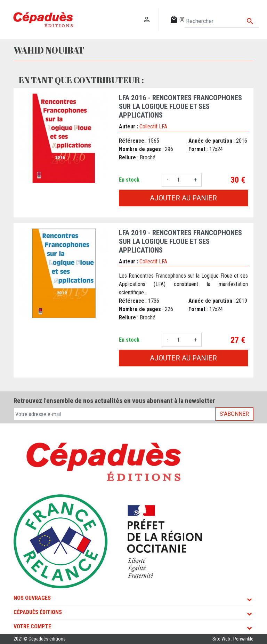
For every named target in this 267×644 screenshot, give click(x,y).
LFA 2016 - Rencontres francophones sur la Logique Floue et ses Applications (180, 106)
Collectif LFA (153, 126)
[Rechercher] (222, 21)
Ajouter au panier (183, 198)
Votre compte (32, 626)
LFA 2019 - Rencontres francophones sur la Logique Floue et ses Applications (180, 241)
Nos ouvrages (32, 598)
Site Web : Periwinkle (233, 639)
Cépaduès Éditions (38, 612)
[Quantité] (181, 180)
